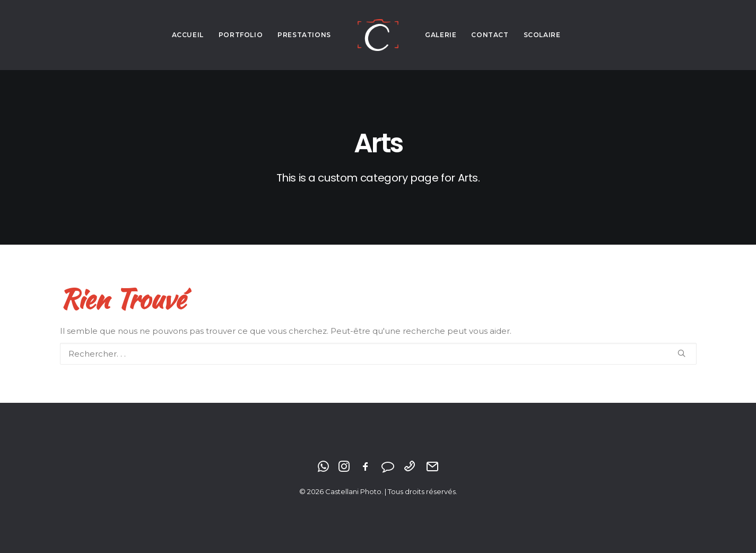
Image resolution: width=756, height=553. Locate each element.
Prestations (304, 35)
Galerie (441, 35)
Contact (490, 35)
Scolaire (542, 35)
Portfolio (241, 35)
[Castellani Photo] (378, 35)
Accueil (188, 35)
